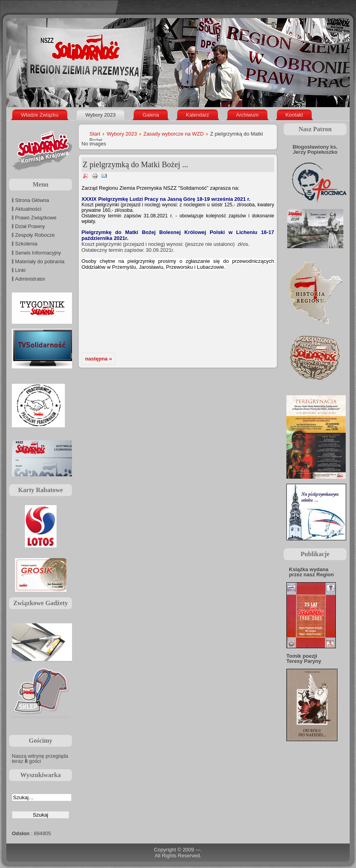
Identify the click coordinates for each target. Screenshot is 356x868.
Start (95, 134)
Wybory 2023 (122, 134)
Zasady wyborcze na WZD (173, 134)
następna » (98, 359)
